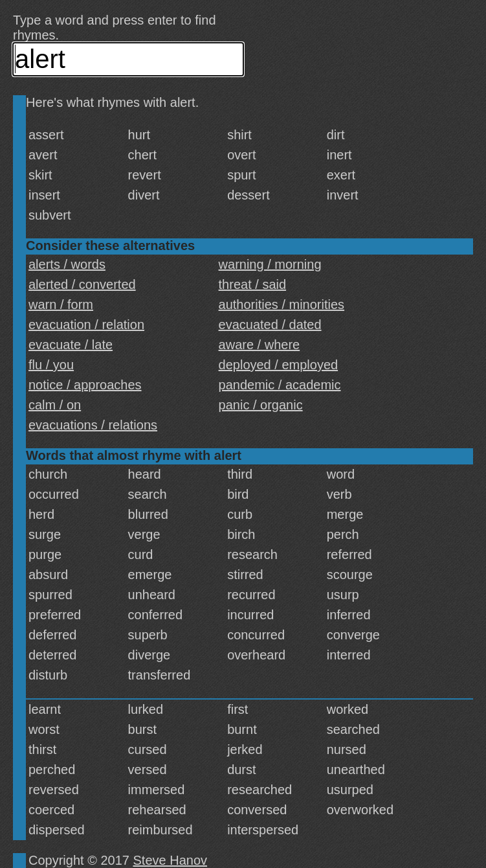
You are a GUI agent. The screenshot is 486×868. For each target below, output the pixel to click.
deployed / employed (279, 365)
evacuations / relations (93, 425)
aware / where (260, 345)
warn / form (61, 304)
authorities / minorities (282, 304)
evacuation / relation (86, 325)
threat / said (253, 284)
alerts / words (67, 264)
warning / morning (270, 264)
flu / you (51, 365)
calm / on (55, 405)
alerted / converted (82, 284)
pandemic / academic (280, 385)
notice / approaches (85, 385)
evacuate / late (71, 345)
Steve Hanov (171, 860)
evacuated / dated (270, 325)
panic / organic (261, 405)
